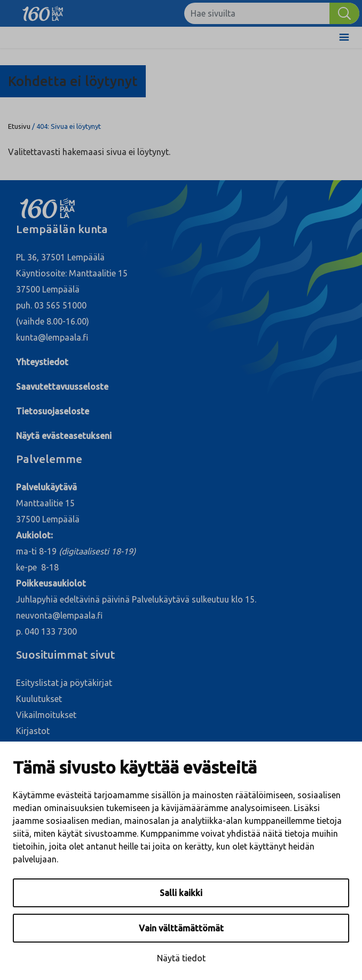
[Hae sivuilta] (257, 13)
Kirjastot (33, 731)
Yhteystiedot (42, 362)
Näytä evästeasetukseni (64, 436)
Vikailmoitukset (46, 715)
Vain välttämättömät (181, 928)
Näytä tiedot (181, 958)
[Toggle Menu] (344, 37)
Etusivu (19, 126)
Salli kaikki (181, 893)
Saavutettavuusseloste (62, 387)
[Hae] (344, 13)
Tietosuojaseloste (53, 411)
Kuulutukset (39, 699)
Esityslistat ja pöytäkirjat (64, 683)
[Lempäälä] (43, 11)
